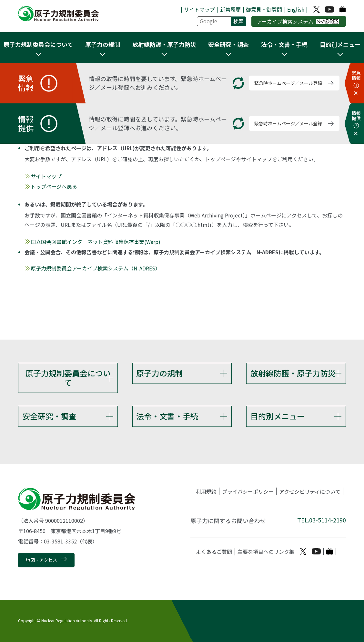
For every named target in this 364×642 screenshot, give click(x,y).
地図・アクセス (41, 560)
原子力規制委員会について (68, 378)
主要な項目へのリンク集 (266, 552)
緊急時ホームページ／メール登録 (288, 83)
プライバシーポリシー (248, 491)
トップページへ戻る (54, 186)
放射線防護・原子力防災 (293, 373)
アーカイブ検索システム (298, 21)
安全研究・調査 (49, 416)
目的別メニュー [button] (340, 44)
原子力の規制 (159, 373)
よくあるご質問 (214, 552)
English (296, 9)
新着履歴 (230, 9)
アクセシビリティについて (310, 491)
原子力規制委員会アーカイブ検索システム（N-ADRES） (96, 268)
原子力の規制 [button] (103, 44)
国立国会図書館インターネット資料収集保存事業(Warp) (96, 242)
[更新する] (238, 83)
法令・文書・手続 (167, 416)
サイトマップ (199, 9)
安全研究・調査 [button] (228, 44)
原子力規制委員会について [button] (38, 44)
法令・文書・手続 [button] (284, 44)
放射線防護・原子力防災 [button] (164, 44)
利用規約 (206, 491)
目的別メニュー (278, 416)
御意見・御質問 (264, 9)
